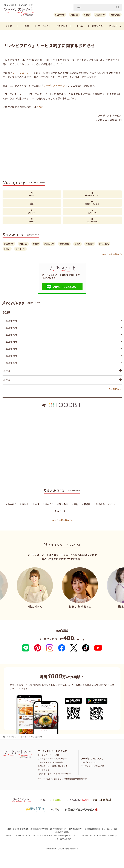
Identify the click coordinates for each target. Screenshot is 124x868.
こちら (40, 107)
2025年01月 (64, 363)
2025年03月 (64, 349)
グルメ (80, 26)
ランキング (62, 26)
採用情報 (88, 829)
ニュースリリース (109, 829)
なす (88, 15)
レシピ (9, 26)
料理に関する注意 (60, 766)
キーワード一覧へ (112, 254)
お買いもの (97, 26)
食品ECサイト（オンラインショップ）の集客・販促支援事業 (40, 835)
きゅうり (101, 15)
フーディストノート (23, 73)
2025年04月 (64, 342)
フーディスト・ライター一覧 (50, 762)
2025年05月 (64, 335)
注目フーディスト (92, 203)
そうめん (105, 244)
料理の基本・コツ (92, 194)
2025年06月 (64, 328)
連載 (27, 26)
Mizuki (75, 15)
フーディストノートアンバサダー (52, 759)
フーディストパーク (54, 85)
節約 (78, 244)
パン (8, 249)
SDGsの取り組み (62, 832)
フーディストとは (89, 762)
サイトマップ (44, 770)
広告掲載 (97, 829)
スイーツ (21, 249)
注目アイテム (92, 220)
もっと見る (115, 389)
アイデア (32, 212)
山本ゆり (61, 15)
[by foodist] (62, 403)
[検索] (118, 7)
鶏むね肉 (116, 15)
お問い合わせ (44, 766)
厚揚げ (91, 244)
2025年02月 (64, 356)
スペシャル (92, 212)
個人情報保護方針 (76, 829)
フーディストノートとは (48, 755)
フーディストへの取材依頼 (93, 766)
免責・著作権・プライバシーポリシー (54, 774)
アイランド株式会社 (21, 829)
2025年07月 (64, 321)
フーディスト (44, 26)
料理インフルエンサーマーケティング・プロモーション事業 (90, 835)
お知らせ (32, 220)
